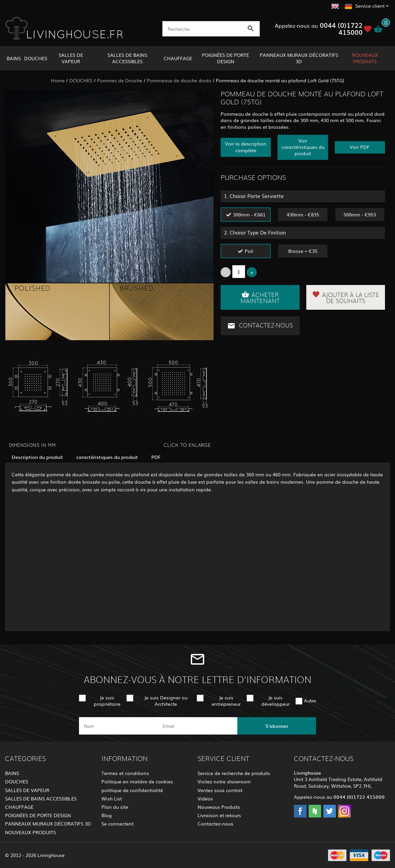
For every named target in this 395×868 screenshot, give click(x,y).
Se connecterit (117, 824)
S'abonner (277, 726)
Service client (370, 6)
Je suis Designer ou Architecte (166, 701)
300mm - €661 (249, 214)
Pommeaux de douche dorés (179, 80)
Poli (249, 251)
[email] (197, 726)
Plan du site (115, 807)
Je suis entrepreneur (226, 701)
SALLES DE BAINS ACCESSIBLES (127, 58)
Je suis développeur (275, 701)
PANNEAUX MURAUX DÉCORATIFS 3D (299, 58)
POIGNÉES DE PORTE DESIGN (225, 58)
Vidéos (205, 798)
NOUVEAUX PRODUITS (365, 58)
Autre (310, 700)
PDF (156, 457)
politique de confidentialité (132, 790)
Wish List (112, 798)
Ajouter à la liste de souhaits (346, 297)
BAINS (14, 58)
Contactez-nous (260, 326)
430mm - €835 (303, 214)
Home (58, 80)
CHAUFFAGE (178, 58)
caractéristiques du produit (107, 457)
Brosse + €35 (303, 251)
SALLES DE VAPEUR (71, 58)
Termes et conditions (125, 773)
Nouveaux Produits (219, 807)
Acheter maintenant (260, 297)
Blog (107, 815)
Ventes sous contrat (220, 790)
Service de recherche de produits (234, 773)
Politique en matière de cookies (137, 781)
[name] (118, 726)
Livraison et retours (219, 815)
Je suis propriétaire (107, 701)
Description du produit (37, 457)
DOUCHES (36, 58)
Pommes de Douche (120, 80)
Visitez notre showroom (224, 781)
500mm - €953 (360, 214)
